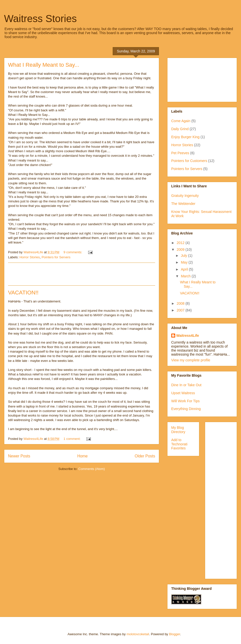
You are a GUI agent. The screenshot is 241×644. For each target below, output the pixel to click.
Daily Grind (180, 129)
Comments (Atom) (92, 469)
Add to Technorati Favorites (179, 444)
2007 (181, 310)
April (185, 269)
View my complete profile (191, 360)
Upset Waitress (183, 393)
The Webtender (183, 204)
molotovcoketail (138, 634)
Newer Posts (19, 456)
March (186, 276)
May (185, 262)
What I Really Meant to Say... (44, 65)
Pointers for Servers (56, 257)
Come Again (181, 121)
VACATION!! (23, 293)
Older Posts (145, 456)
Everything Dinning (186, 409)
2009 (181, 250)
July (184, 256)
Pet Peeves (180, 153)
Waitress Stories (40, 19)
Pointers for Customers (189, 161)
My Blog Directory (178, 430)
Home (83, 456)
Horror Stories (30, 257)
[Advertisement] (82, 274)
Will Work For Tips (185, 401)
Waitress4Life (188, 336)
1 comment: (73, 439)
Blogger (174, 634)
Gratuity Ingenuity (185, 196)
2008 (181, 303)
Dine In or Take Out (186, 385)
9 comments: (73, 252)
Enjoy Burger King (185, 137)
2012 (181, 243)
